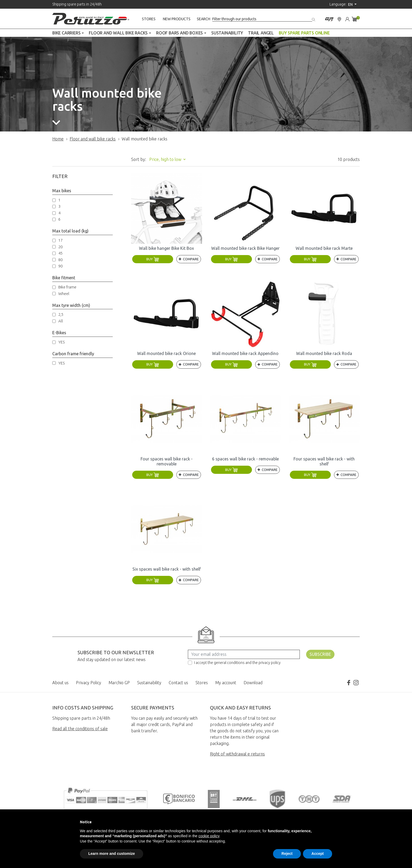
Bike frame (67, 287)
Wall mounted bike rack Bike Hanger (245, 248)
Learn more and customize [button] (112, 854)
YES (61, 342)
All (61, 321)
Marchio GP (119, 683)
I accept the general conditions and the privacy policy (237, 663)
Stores (149, 19)
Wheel (64, 294)
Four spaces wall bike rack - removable (167, 461)
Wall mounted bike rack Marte (324, 248)
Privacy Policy (89, 683)
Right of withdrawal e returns (237, 754)
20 (60, 247)
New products (177, 19)
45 (60, 253)
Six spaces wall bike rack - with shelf (167, 569)
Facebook (349, 683)
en (351, 4)
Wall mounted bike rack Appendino (245, 353)
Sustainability (149, 683)
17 (60, 240)
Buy (153, 259)
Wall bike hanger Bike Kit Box (166, 248)
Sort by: (139, 159)
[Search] (262, 19)
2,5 (61, 314)
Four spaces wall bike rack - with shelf (324, 461)
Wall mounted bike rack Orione (166, 353)
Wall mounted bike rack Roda (324, 353)
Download (253, 683)
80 (60, 260)
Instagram (356, 683)
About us (60, 683)
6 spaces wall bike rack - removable (245, 459)
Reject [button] (287, 854)
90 (60, 266)
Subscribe (320, 654)
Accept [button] (318, 854)
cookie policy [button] (209, 836)
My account (226, 683)
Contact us (178, 683)
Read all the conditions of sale (80, 729)
